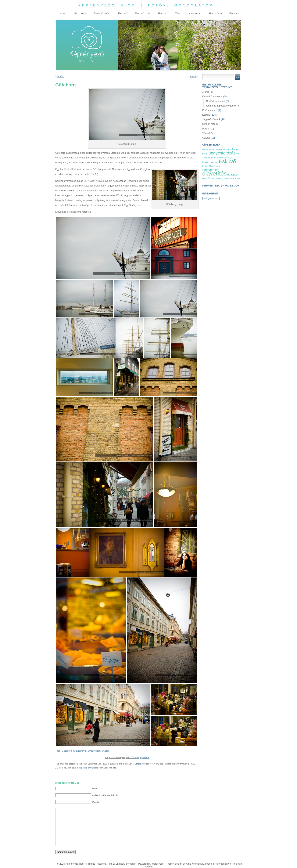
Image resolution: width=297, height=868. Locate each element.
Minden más (209, 124)
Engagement (211, 170)
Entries (119, 864)
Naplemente (208, 149)
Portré (206, 129)
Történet (206, 158)
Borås (61, 76)
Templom (214, 163)
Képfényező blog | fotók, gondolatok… (148, 5)
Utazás (106, 751)
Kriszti (193, 76)
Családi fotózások (216, 101)
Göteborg (67, 751)
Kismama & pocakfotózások (221, 106)
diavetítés (214, 174)
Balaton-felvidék (218, 158)
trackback (95, 768)
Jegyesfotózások (211, 119)
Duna (205, 179)
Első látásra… (210, 110)
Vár (238, 154)
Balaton (219, 166)
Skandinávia (80, 751)
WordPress (157, 864)
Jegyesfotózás (222, 153)
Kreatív (236, 179)
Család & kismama (212, 96)
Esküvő (206, 115)
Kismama (216, 179)
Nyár (212, 166)
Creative (219, 149)
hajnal (223, 179)
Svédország (94, 751)
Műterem (227, 149)
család (229, 179)
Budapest (233, 175)
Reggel (205, 166)
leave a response (79, 768)
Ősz (209, 179)
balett (205, 154)
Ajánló (206, 92)
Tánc (205, 133)
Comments (130, 864)
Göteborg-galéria (140, 757)
